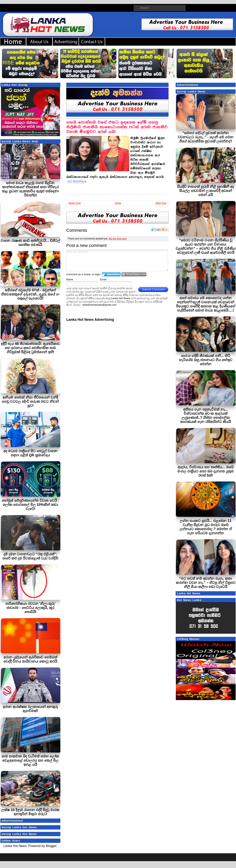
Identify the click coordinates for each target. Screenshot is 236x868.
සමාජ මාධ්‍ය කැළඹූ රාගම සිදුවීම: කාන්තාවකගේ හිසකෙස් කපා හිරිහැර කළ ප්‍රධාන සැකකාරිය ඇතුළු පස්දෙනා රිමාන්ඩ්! (30, 189)
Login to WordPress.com (134, 274)
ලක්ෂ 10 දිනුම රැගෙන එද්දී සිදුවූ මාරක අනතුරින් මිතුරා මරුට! (30, 812)
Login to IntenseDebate (111, 274)
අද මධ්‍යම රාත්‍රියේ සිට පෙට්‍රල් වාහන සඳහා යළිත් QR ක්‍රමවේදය (30, 453)
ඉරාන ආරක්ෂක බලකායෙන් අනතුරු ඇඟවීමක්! (30, 709)
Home (118, 203)
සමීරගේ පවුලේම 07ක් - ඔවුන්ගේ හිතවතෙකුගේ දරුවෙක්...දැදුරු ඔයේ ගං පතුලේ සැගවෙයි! (30, 294)
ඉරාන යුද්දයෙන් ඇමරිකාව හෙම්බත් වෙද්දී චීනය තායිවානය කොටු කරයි (30, 659)
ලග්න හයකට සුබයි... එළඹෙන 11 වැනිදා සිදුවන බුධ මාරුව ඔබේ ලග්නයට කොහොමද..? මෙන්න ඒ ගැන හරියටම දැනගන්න (206, 527)
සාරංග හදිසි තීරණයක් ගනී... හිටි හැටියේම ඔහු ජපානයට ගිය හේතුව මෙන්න (206, 360)
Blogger (51, 846)
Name (70, 279)
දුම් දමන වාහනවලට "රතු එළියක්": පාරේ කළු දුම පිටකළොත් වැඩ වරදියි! (30, 556)
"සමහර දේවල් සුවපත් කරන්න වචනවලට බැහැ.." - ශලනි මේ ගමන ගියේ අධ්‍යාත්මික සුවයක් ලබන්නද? (206, 137)
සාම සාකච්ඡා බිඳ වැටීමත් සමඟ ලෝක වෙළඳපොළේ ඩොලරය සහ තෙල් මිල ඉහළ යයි (30, 760)
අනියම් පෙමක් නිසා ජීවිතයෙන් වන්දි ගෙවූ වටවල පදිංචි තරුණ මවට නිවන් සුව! (30, 401)
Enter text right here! (117, 260)
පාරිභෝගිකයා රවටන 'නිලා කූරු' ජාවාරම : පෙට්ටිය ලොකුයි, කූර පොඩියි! (30, 608)
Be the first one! (118, 239)
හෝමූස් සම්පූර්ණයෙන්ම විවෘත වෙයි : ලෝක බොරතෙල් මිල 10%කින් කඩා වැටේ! (30, 505)
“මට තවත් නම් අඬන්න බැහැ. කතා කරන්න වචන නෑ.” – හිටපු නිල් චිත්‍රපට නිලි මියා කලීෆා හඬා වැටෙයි (206, 583)
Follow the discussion (165, 229)
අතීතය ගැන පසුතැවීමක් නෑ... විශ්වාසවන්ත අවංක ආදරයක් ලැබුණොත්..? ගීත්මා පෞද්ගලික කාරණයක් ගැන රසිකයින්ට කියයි (206, 416)
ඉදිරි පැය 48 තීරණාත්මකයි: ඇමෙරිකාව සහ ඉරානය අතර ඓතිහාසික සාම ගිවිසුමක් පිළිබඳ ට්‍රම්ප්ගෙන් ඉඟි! (30, 348)
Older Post (161, 203)
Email (103, 279)
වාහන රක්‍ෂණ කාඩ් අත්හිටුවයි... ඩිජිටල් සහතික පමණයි (30, 243)
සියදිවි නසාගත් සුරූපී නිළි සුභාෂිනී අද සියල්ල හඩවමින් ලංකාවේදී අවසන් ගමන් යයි (206, 191)
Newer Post (75, 203)
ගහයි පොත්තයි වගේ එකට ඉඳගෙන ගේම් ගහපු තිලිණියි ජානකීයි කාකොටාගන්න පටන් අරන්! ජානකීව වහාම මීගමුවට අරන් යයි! (117, 127)
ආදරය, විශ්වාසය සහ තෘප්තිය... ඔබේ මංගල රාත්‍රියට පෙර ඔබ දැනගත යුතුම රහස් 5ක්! (206, 471)
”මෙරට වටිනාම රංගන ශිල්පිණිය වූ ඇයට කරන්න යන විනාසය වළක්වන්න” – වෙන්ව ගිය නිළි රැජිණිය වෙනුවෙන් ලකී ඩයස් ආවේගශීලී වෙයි (206, 246)
